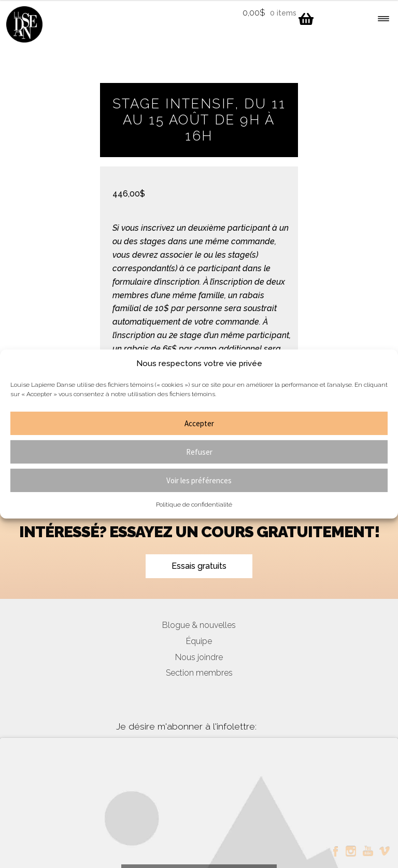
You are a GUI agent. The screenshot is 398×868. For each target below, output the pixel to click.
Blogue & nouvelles (199, 625)
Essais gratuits (199, 566)
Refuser (199, 452)
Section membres (199, 673)
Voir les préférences (199, 480)
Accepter (199, 423)
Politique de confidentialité (194, 505)
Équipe (199, 641)
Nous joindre (199, 657)
